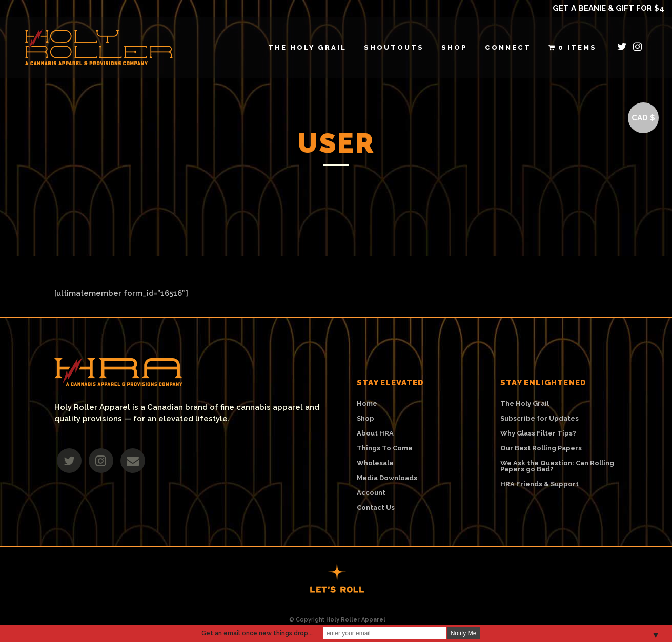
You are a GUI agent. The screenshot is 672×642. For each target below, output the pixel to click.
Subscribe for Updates (539, 419)
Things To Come (385, 448)
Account (371, 493)
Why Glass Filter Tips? (538, 433)
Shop (365, 419)
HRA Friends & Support (539, 484)
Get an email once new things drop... (257, 633)
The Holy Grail (525, 404)
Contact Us (376, 508)
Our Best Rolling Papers (541, 448)
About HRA (375, 433)
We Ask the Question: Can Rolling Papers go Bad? (557, 466)
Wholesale (375, 463)
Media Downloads (387, 478)
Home (367, 404)
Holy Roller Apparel (356, 620)
